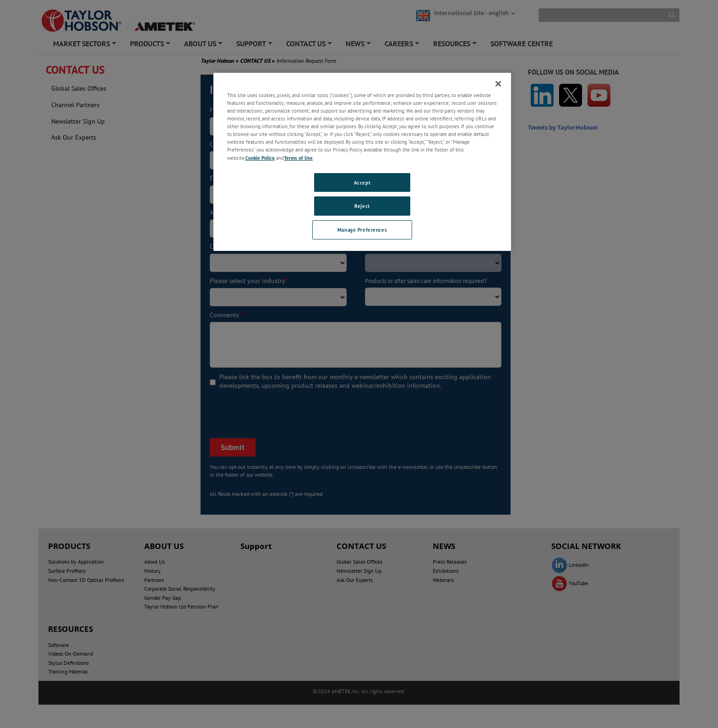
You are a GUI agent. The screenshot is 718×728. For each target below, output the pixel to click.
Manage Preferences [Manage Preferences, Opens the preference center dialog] (362, 230)
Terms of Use (298, 158)
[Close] (498, 84)
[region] (362, 162)
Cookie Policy (260, 158)
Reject (362, 206)
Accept (362, 182)
